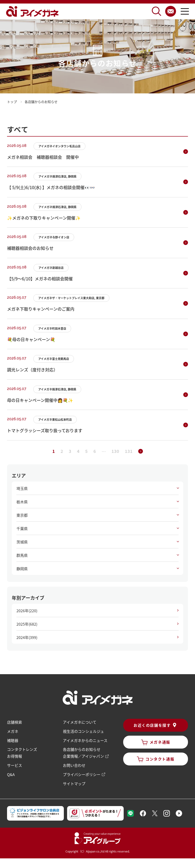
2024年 (27, 637)
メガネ (13, 731)
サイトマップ (74, 782)
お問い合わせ (74, 764)
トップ (12, 102)
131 (129, 451)
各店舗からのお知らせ (82, 749)
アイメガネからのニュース (85, 740)
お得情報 (15, 755)
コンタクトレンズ (22, 749)
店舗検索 (15, 722)
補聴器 (13, 740)
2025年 (27, 624)
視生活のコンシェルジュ (83, 731)
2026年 (27, 611)
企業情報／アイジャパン (83, 755)
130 (115, 451)
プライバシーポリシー (82, 773)
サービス (15, 764)
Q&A (11, 773)
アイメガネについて (80, 722)
